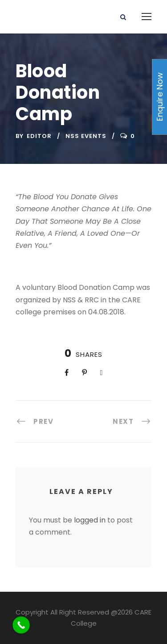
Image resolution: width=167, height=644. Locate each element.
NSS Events (86, 136)
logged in (90, 520)
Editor (39, 136)
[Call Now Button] (21, 625)
